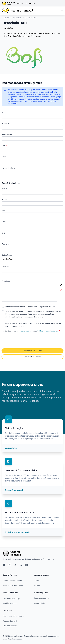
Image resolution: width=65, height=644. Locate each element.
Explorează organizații (12, 18)
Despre (37, 585)
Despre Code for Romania (13, 581)
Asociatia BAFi (31, 18)
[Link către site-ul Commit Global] (9, 3)
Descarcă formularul (14, 490)
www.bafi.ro (8, 28)
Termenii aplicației (26, 331)
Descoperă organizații (11, 598)
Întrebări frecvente (10, 603)
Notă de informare (10, 626)
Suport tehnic (40, 603)
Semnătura (6, 281)
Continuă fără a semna (32, 357)
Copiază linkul (11, 448)
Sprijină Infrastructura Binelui (18, 532)
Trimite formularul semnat (32, 351)
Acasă (37, 581)
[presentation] (20, 341)
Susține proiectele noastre (13, 585)
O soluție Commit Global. (26, 3)
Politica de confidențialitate (48, 331)
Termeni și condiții (10, 621)
